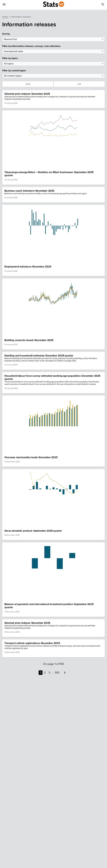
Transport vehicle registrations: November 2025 (32, 643)
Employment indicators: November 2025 (28, 267)
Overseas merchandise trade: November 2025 (31, 457)
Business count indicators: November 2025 (29, 191)
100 (57, 673)
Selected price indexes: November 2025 (27, 623)
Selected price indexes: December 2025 (27, 94)
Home (5, 17)
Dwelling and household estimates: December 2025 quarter (39, 356)
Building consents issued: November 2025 (29, 340)
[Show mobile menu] (4, 5)
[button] (53, 99)
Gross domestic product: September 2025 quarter (33, 531)
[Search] (103, 5)
